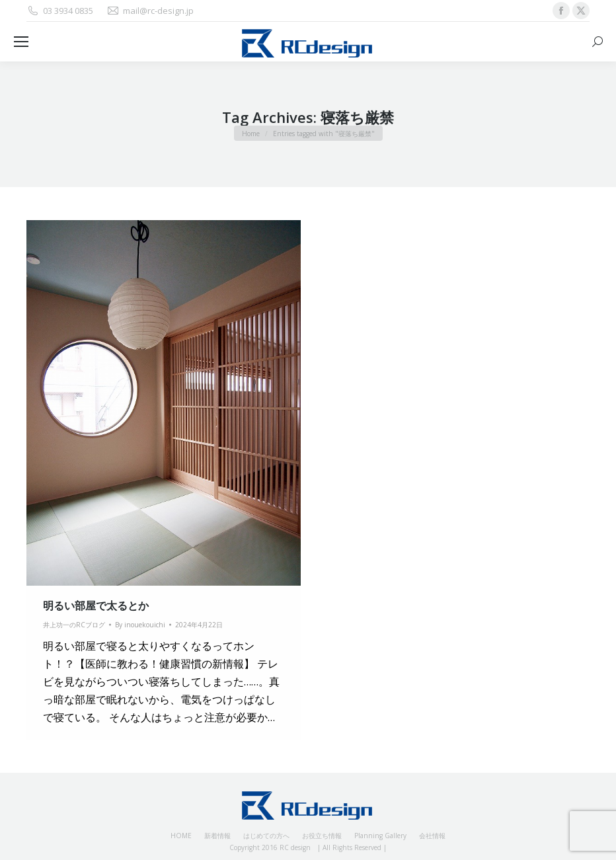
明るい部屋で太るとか (96, 606)
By (140, 625)
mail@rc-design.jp (150, 11)
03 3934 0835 (60, 11)
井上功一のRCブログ (74, 625)
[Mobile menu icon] (21, 42)
